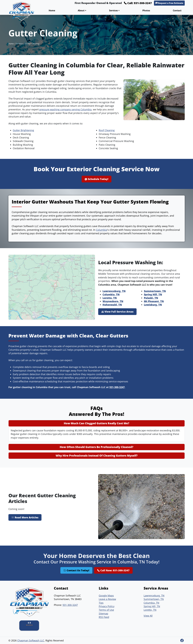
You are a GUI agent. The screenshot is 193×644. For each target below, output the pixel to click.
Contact (177, 10)
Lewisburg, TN (153, 305)
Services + (114, 10)
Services (19, 44)
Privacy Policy (107, 606)
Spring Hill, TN (153, 294)
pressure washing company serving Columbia (65, 109)
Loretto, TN (110, 298)
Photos (146, 10)
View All (148, 616)
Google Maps (106, 596)
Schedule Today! (96, 179)
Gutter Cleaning (32, 44)
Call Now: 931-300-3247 (113, 570)
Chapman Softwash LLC (31, 640)
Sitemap (103, 614)
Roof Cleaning (107, 130)
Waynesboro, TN (113, 301)
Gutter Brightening (23, 130)
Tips (101, 603)
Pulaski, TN (151, 298)
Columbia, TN (111, 294)
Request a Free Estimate (169, 3)
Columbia (102, 230)
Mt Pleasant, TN (154, 301)
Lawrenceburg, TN (114, 291)
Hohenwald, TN (112, 305)
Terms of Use (106, 610)
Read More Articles (25, 517)
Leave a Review (107, 599)
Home (52, 10)
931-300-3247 (117, 387)
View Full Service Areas (117, 312)
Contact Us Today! (76, 570)
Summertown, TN (155, 291)
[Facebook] (182, 640)
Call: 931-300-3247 (138, 3)
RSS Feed (104, 617)
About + (82, 10)
